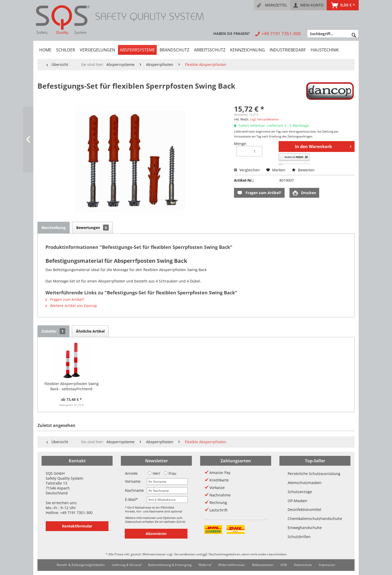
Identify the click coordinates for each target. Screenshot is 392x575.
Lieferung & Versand (127, 565)
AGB (284, 565)
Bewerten (303, 170)
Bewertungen (92, 228)
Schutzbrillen (299, 537)
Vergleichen (247, 170)
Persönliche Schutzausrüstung (314, 474)
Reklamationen (263, 565)
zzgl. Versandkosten (264, 119)
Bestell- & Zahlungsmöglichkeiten (81, 565)
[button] (303, 159)
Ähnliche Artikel (90, 331)
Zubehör (53, 331)
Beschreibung (54, 228)
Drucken (304, 193)
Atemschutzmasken (305, 483)
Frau (170, 473)
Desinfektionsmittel (304, 509)
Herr (154, 473)
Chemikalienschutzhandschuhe (315, 519)
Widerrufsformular (232, 565)
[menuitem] (272, 5)
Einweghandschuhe (305, 528)
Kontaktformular (77, 526)
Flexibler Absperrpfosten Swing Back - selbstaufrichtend (72, 386)
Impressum (327, 565)
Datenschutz (303, 565)
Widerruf (205, 565)
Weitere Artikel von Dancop (71, 306)
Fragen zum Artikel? (259, 193)
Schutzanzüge (300, 492)
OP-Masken (297, 501)
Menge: (240, 144)
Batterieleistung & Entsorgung (170, 565)
